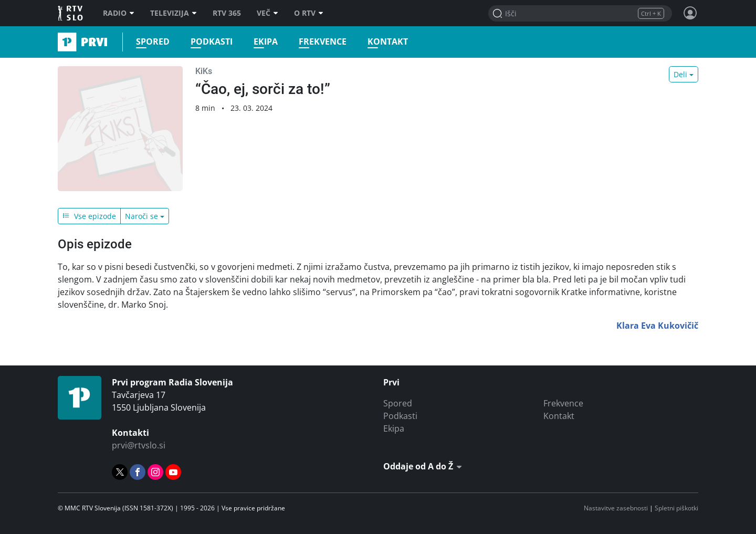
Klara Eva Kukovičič (657, 326)
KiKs (204, 71)
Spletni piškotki (676, 508)
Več (267, 13)
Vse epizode (89, 216)
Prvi (61, 42)
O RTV (309, 13)
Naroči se (141, 216)
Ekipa (266, 42)
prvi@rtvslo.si (139, 445)
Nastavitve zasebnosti (616, 508)
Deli (680, 74)
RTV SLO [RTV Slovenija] (71, 13)
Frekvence (323, 42)
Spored (153, 42)
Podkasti (212, 42)
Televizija (174, 13)
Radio (119, 13)
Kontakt (388, 42)
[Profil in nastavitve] (690, 13)
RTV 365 (227, 13)
